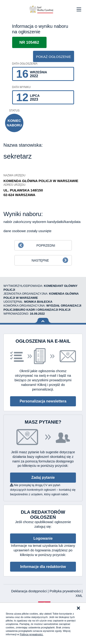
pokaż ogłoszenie (54, 57)
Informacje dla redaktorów (43, 567)
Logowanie (43, 538)
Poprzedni (46, 245)
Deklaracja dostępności (29, 591)
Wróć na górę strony (43, 321)
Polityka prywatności (66, 591)
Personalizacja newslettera (43, 401)
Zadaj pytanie (43, 477)
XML (79, 596)
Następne (40, 260)
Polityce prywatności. (32, 634)
